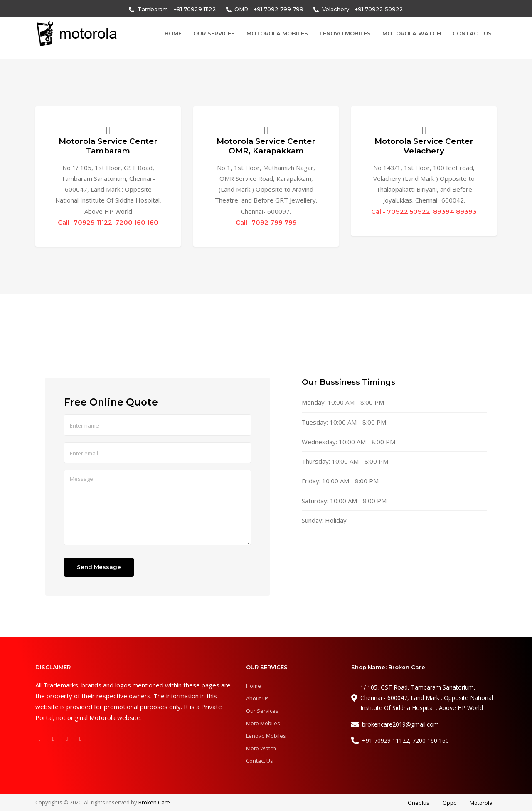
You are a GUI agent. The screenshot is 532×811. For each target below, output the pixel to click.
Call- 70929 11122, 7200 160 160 (108, 222)
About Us (257, 698)
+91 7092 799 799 (279, 9)
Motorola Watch (412, 33)
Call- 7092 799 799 (266, 222)
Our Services (214, 33)
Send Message (99, 567)
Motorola (481, 803)
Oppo (450, 803)
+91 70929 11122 (195, 9)
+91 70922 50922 (379, 9)
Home (173, 33)
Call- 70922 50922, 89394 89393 (424, 211)
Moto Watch (261, 748)
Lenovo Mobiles (345, 33)
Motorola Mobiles (277, 33)
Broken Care (154, 802)
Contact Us (472, 33)
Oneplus (419, 803)
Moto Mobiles (263, 723)
